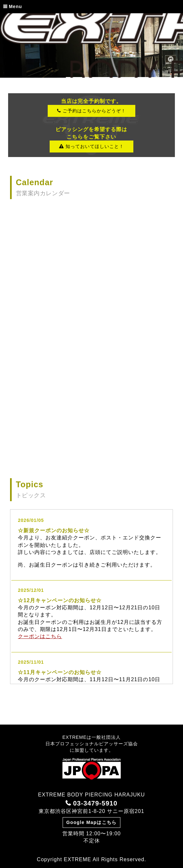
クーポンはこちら (40, 636)
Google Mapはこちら (91, 822)
